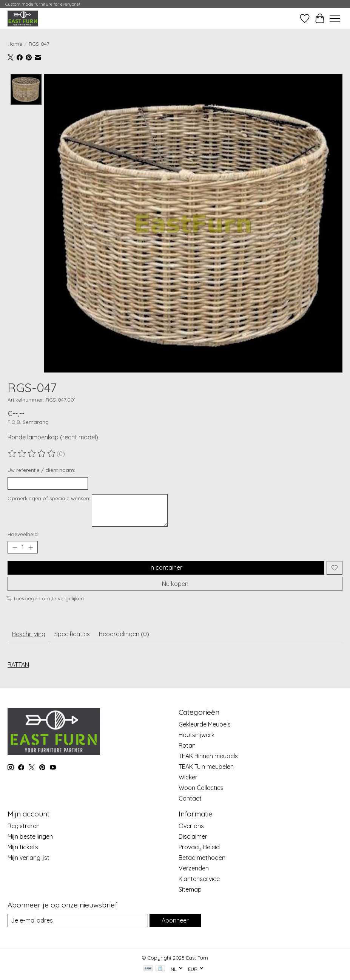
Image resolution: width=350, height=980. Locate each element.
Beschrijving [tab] (29, 634)
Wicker (188, 777)
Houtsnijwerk (197, 735)
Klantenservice (199, 879)
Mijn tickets (23, 847)
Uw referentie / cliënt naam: (41, 470)
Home (15, 44)
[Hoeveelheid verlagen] (15, 547)
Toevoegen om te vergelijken (45, 598)
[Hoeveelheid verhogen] (31, 547)
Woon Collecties (201, 788)
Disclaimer (193, 836)
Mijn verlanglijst (29, 858)
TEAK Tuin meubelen (206, 767)
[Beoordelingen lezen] (32, 454)
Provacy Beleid (199, 847)
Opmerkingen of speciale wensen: (49, 498)
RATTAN (18, 665)
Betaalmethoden (202, 858)
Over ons (191, 826)
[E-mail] (78, 920)
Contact (190, 798)
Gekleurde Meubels (205, 724)
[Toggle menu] (335, 19)
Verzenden (194, 868)
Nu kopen (175, 583)
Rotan (187, 745)
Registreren (24, 826)
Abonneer (175, 920)
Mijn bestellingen (30, 836)
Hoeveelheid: (23, 534)
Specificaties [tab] (72, 634)
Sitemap (190, 889)
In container (166, 567)
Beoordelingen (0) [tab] (124, 634)
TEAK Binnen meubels (208, 756)
